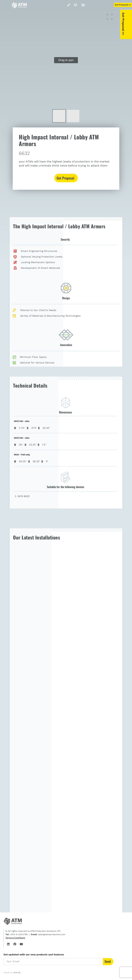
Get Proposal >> (129, 24)
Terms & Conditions (15, 938)
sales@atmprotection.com (51, 934)
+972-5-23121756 (18, 934)
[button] (83, 5)
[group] (66, 60)
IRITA (15, 973)
